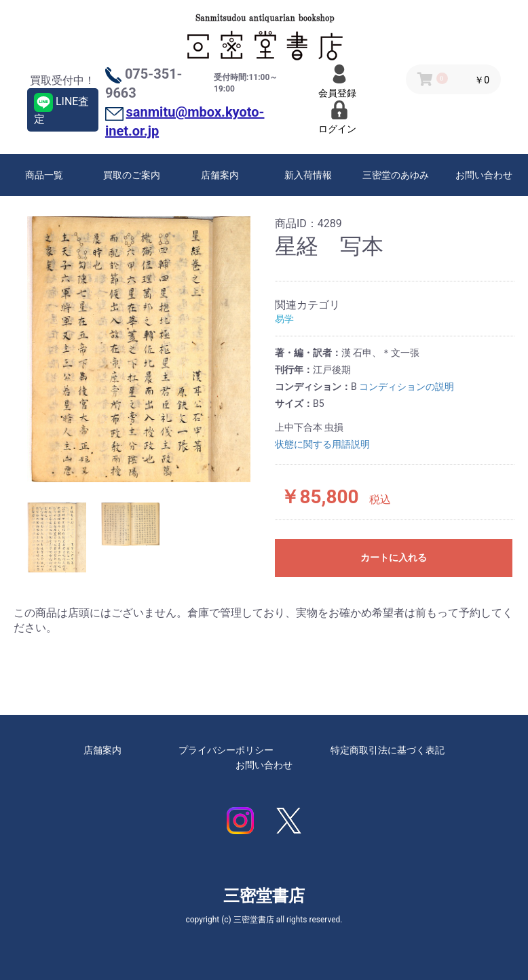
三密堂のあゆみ (396, 175)
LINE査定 (61, 109)
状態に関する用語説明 (322, 444)
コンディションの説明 (407, 387)
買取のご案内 (132, 175)
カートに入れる (394, 557)
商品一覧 (44, 175)
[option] (139, 349)
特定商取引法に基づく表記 (388, 750)
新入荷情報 (308, 175)
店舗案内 (220, 175)
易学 (284, 319)
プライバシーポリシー (226, 750)
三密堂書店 (264, 896)
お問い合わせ (484, 175)
